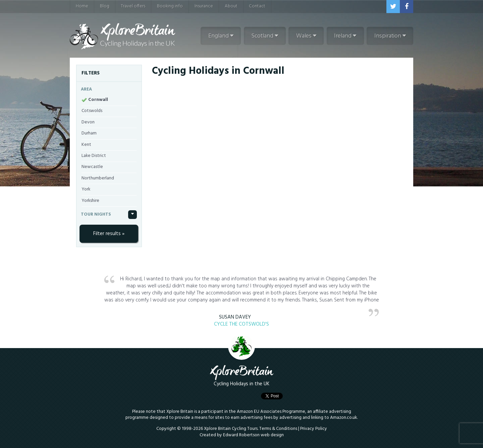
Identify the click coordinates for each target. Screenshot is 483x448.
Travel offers (133, 6)
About (231, 6)
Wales (306, 36)
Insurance (204, 6)
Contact (257, 6)
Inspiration (390, 36)
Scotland (265, 36)
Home (82, 6)
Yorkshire (90, 201)
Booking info (170, 6)
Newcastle (92, 167)
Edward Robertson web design (253, 435)
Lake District (94, 156)
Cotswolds (92, 111)
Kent (86, 145)
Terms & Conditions (278, 429)
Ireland (345, 36)
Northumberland (98, 178)
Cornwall (98, 100)
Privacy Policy (314, 429)
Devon (88, 122)
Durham (89, 133)
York (86, 189)
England (221, 36)
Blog (105, 6)
